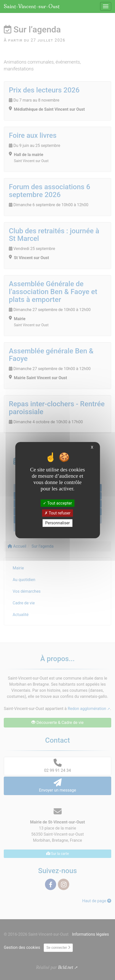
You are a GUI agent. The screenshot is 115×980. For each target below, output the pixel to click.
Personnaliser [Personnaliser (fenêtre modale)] (58, 523)
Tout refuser (57, 513)
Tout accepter (57, 503)
